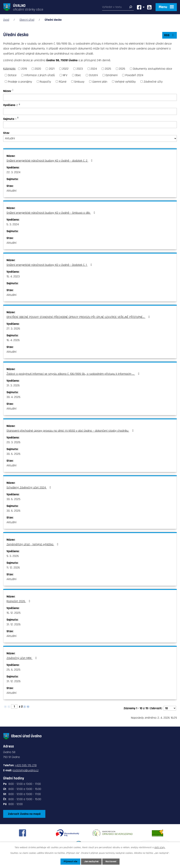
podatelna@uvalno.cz (25, 770)
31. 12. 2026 (14, 624)
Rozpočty (45, 82)
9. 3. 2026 (13, 556)
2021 (52, 69)
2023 (80, 69)
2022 (65, 69)
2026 (122, 69)
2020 (38, 69)
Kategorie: (9, 69)
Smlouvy (79, 82)
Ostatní (93, 75)
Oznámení (111, 75)
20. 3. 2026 (13, 442)
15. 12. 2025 (14, 613)
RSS (170, 35)
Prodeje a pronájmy (20, 82)
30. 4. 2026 (13, 397)
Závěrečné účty (153, 82)
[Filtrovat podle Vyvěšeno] (90, 111)
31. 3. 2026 (13, 385)
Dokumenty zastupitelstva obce (153, 69)
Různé (63, 82)
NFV (65, 75)
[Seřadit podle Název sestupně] (13, 91)
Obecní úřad (27, 20)
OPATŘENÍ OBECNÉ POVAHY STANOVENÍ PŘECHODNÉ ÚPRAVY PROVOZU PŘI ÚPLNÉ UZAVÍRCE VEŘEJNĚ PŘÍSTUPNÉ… (79, 317)
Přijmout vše (70, 862)
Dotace (12, 75)
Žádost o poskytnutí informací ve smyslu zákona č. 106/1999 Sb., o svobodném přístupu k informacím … (74, 374)
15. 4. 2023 (13, 276)
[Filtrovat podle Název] (90, 97)
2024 (94, 69)
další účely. (160, 847)
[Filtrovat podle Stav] (90, 138)
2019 (24, 69)
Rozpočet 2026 (19, 601)
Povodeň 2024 (134, 75)
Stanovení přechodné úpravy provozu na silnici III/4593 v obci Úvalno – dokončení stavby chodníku (71, 431)
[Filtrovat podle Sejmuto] (90, 125)
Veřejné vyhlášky (125, 82)
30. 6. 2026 (13, 454)
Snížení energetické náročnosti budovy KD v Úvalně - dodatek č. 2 (50, 161)
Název (7, 91)
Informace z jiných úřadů (40, 75)
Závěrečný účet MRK (22, 658)
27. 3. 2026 (13, 329)
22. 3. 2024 (13, 172)
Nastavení (111, 862)
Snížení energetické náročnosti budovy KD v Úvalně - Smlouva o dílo (52, 213)
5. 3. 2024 (13, 224)
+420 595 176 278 (26, 765)
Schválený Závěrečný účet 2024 (29, 488)
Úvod (6, 20)
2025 (108, 69)
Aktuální (11, 191)
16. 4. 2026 (13, 340)
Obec (78, 75)
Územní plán (100, 82)
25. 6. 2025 (13, 670)
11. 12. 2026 (13, 568)
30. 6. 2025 (13, 499)
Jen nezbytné (91, 862)
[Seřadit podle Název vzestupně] (13, 89)
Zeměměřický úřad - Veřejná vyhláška (33, 544)
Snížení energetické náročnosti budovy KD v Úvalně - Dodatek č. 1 (50, 265)
